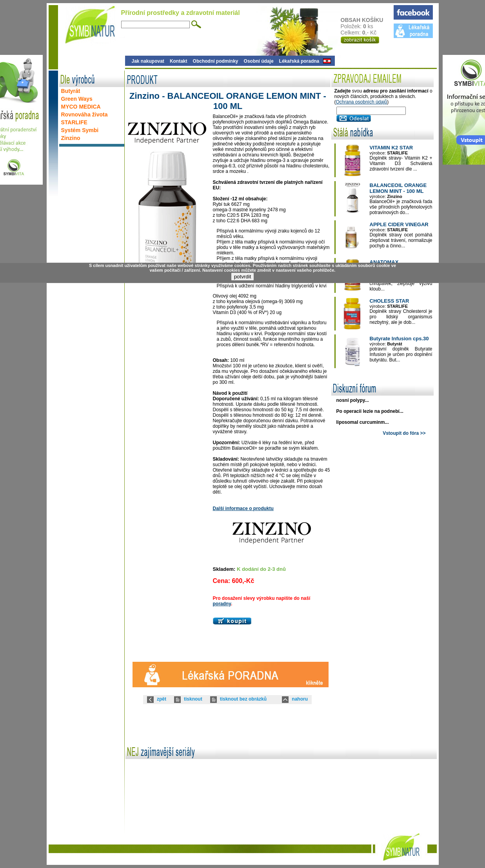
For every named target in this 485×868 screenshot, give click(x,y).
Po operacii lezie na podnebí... (370, 411)
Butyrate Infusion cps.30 (399, 339)
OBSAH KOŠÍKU (367, 20)
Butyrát (71, 91)
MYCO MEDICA (81, 107)
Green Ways (77, 99)
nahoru (300, 699)
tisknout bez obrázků (243, 699)
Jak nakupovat (148, 61)
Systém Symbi (80, 130)
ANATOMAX (384, 262)
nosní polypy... (353, 400)
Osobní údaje (259, 61)
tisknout (193, 699)
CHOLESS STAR (390, 301)
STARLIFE (74, 122)
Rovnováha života (84, 114)
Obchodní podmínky (216, 61)
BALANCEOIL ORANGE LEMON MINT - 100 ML (398, 188)
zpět (162, 699)
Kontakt (179, 61)
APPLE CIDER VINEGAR (399, 224)
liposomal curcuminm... (363, 422)
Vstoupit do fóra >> (404, 433)
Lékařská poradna (299, 61)
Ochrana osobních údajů (362, 102)
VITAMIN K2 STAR (391, 148)
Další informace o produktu (243, 508)
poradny (222, 604)
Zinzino (71, 138)
